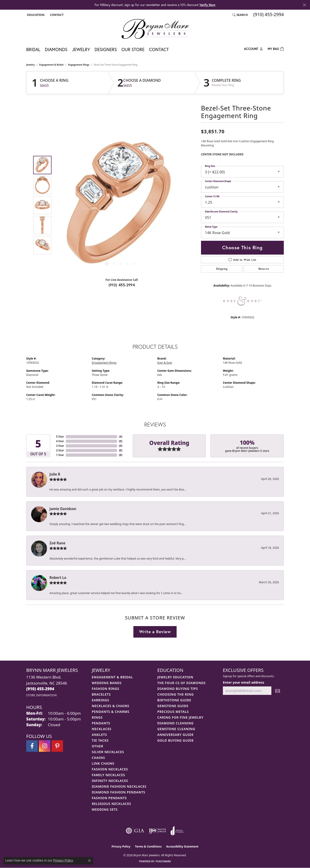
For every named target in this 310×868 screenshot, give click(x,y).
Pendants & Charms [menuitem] (111, 712)
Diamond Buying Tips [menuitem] (178, 689)
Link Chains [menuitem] (103, 763)
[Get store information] (42, 695)
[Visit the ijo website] (157, 831)
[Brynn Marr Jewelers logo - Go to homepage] (155, 29)
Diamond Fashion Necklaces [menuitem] (119, 786)
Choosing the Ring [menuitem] (175, 694)
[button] (35, 15)
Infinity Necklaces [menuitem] (110, 781)
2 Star (60, 450)
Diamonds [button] (56, 49)
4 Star (60, 441)
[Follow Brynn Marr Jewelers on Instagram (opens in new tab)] (45, 746)
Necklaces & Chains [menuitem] (111, 706)
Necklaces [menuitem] (102, 729)
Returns (264, 269)
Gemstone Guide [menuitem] (173, 706)
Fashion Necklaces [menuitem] (110, 769)
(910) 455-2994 (122, 285)
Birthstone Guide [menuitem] (174, 700)
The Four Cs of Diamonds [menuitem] (181, 683)
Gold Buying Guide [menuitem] (175, 740)
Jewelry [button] (81, 49)
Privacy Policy (121, 846)
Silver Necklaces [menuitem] (108, 752)
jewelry (30, 65)
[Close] (304, 5)
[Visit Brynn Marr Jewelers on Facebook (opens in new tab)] (32, 746)
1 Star (60, 455)
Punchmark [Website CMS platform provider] (163, 861)
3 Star (60, 446)
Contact (159, 49)
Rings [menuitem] (97, 717)
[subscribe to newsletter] (278, 691)
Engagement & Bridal (51, 65)
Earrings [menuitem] (100, 700)
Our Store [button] (133, 49)
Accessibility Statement (182, 846)
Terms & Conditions (148, 846)
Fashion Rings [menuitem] (105, 689)
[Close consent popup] (89, 861)
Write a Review (155, 632)
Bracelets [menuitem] (101, 694)
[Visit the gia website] (135, 831)
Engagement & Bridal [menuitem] (112, 677)
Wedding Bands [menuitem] (107, 683)
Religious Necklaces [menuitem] (111, 804)
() (121, 437)
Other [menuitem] (98, 746)
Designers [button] (106, 49)
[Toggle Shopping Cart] (276, 48)
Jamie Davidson (63, 509)
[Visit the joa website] (177, 831)
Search (44, 85)
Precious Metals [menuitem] (173, 712)
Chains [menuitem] (98, 758)
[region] (121, 205)
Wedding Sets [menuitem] (105, 809)
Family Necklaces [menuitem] (108, 775)
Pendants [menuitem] (101, 723)
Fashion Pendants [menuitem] (109, 798)
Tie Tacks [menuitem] (100, 740)
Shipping (222, 269)
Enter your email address (244, 682)
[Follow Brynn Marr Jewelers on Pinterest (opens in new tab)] (57, 746)
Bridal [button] (33, 49)
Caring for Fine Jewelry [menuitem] (180, 717)
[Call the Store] (40, 689)
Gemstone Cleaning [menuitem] (176, 729)
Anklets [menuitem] (99, 735)
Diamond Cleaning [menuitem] (175, 723)
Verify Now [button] (207, 5)
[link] (56, 15)
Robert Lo (58, 578)
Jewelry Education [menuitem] (175, 677)
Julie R (55, 474)
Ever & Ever (165, 363)
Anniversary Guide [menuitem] (175, 735)
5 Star (60, 437)
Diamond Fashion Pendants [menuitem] (119, 792)
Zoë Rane (57, 543)
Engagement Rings (79, 65)
